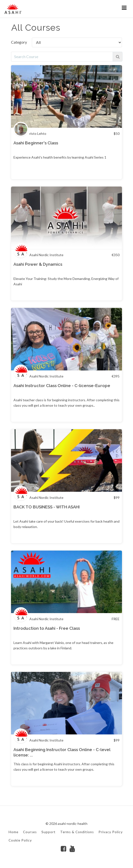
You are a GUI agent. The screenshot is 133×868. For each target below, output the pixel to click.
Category (19, 42)
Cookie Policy (20, 840)
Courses (30, 832)
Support (48, 832)
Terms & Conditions (77, 832)
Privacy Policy (111, 832)
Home (13, 832)
